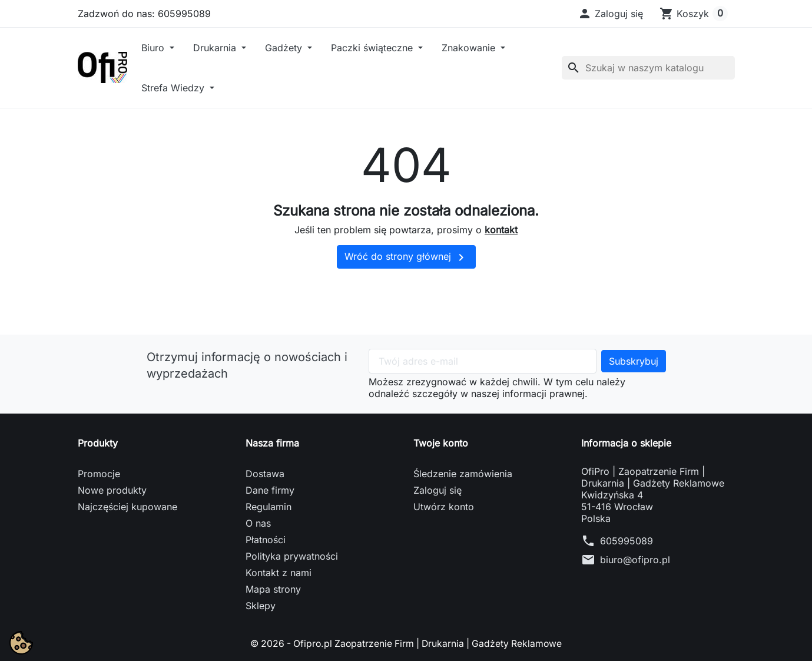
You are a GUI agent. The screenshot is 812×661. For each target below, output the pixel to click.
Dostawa (265, 474)
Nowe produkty (112, 490)
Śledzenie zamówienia (463, 474)
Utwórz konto (444, 507)
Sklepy (261, 606)
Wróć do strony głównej (406, 257)
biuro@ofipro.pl (635, 560)
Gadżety (285, 48)
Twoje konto (441, 443)
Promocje (99, 474)
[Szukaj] (648, 68)
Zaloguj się (438, 490)
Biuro (154, 48)
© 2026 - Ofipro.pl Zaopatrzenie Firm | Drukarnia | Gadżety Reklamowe (406, 643)
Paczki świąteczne (373, 48)
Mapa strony (273, 589)
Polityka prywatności (292, 556)
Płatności (266, 540)
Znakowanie (470, 48)
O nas (258, 523)
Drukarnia (216, 48)
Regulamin (269, 507)
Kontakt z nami (279, 573)
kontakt (501, 230)
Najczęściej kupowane (127, 507)
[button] (610, 14)
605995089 (627, 541)
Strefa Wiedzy (174, 88)
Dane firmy (270, 490)
